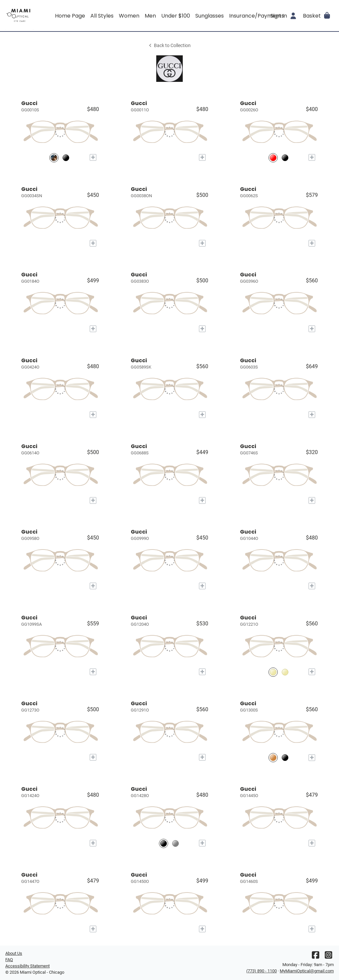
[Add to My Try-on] (93, 157)
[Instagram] (328, 957)
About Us (14, 953)
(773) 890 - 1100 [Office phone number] (262, 971)
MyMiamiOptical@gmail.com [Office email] (307, 971)
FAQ (9, 960)
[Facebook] (315, 957)
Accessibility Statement (27, 966)
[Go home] (46, 16)
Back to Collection (169, 46)
